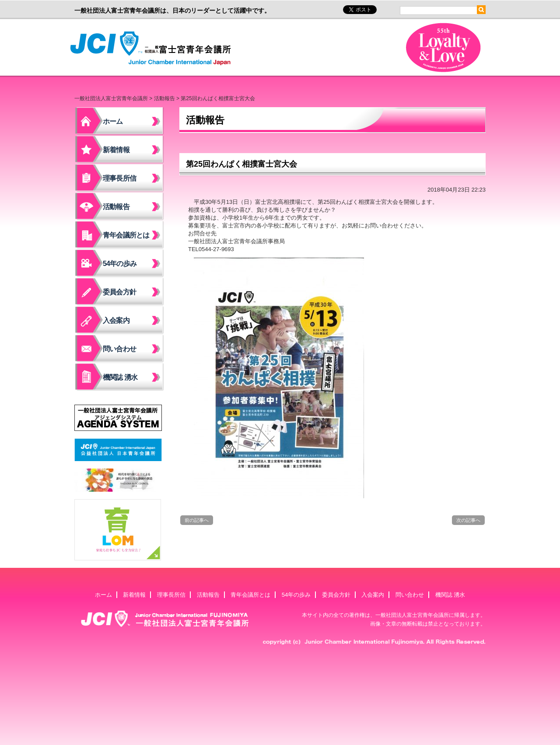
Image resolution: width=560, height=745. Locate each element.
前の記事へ (197, 520)
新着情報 (116, 150)
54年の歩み (120, 264)
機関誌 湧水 (120, 377)
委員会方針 (119, 292)
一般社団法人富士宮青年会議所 (153, 49)
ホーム (113, 121)
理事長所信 (119, 178)
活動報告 (164, 98)
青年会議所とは (126, 235)
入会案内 (116, 320)
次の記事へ (468, 520)
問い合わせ (119, 349)
